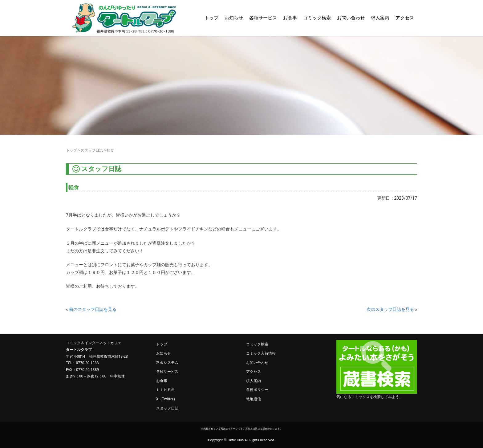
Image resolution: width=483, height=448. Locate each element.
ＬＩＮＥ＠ (165, 390)
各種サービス (263, 18)
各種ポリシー (257, 390)
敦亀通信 (254, 399)
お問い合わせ (351, 18)
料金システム (167, 363)
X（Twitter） (167, 399)
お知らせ (234, 18)
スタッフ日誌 (92, 150)
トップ (211, 18)
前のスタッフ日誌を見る (93, 309)
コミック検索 (317, 18)
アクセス (405, 18)
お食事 (290, 18)
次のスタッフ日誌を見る (390, 309)
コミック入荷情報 (261, 353)
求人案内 (380, 18)
